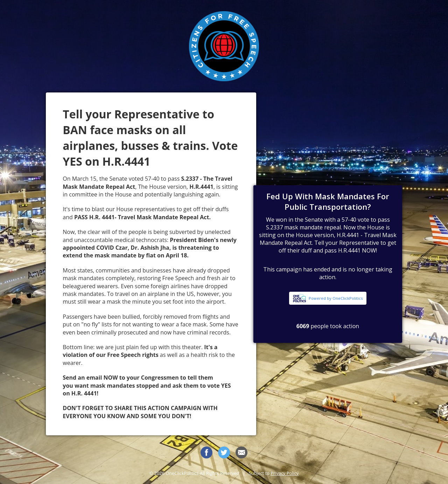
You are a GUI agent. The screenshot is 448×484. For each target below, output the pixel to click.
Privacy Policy (285, 473)
